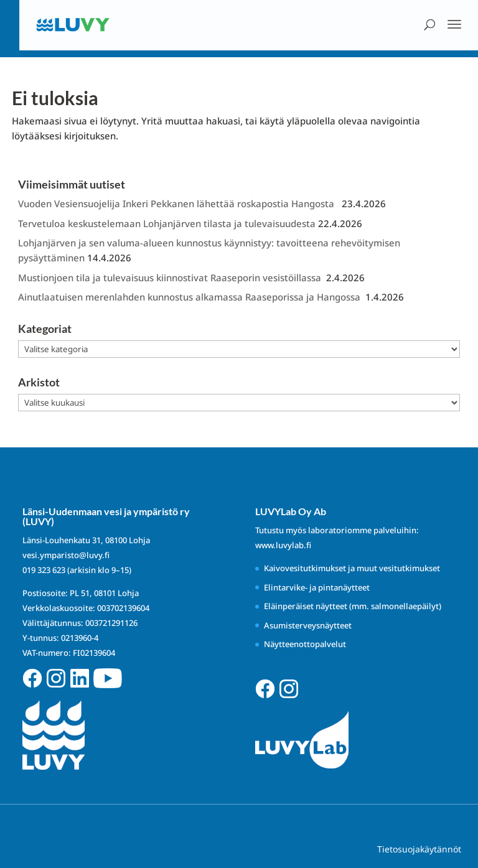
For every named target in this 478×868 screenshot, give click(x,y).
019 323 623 (44, 570)
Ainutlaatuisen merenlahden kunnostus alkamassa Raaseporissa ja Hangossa (190, 297)
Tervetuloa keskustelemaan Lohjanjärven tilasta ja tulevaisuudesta (167, 223)
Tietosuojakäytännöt (419, 849)
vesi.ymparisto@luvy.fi (66, 555)
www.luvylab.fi (283, 545)
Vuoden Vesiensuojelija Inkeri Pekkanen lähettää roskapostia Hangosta (179, 203)
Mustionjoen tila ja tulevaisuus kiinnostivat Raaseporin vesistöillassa (171, 278)
